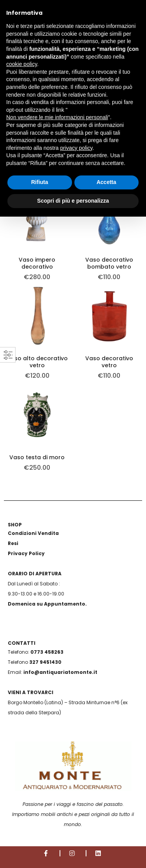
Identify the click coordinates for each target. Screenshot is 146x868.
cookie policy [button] (22, 64)
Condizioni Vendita (33, 533)
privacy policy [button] (77, 148)
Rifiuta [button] (40, 182)
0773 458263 (47, 652)
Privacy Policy (26, 553)
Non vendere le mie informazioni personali (57, 117)
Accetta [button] (106, 182)
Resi (13, 543)
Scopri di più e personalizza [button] (73, 201)
